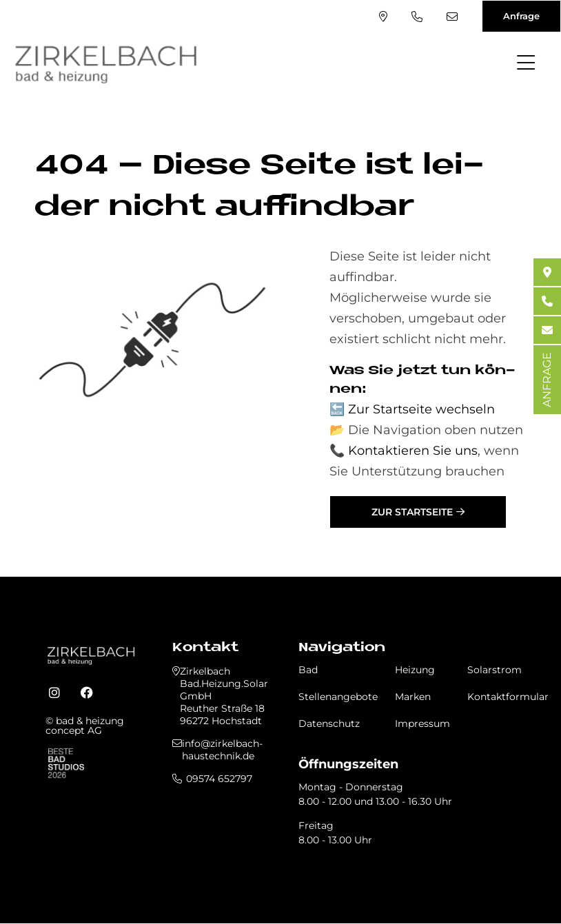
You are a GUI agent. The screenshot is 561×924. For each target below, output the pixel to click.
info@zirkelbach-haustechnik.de (452, 17)
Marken (413, 697)
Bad (308, 670)
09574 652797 (417, 17)
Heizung (415, 670)
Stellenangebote (338, 697)
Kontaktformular (508, 697)
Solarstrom (494, 670)
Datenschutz (329, 723)
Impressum (422, 723)
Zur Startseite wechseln (421, 409)
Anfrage (521, 16)
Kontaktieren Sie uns (413, 451)
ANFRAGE (547, 380)
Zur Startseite (412, 512)
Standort (383, 17)
